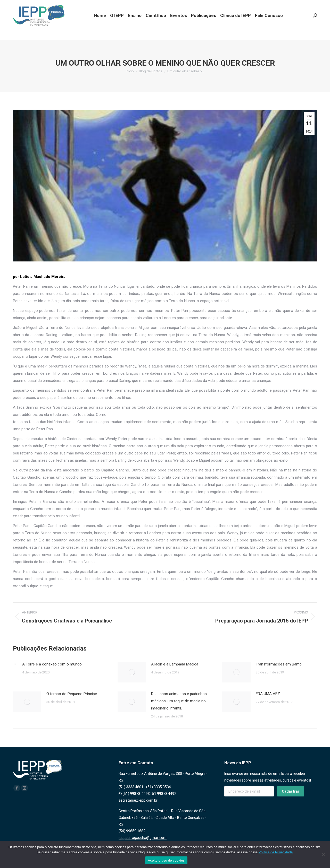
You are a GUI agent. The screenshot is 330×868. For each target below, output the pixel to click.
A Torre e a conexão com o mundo (52, 664)
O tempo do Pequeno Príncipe (72, 694)
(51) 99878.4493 (27, 5)
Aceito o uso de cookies (166, 860)
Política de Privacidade (276, 852)
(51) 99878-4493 (134, 794)
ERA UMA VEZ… (269, 694)
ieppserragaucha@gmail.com (143, 838)
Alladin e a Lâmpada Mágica (175, 664)
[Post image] (15, 664)
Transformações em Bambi (279, 664)
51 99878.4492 (164, 794)
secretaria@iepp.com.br (138, 800)
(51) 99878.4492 (55, 5)
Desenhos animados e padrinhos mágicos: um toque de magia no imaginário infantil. (179, 701)
